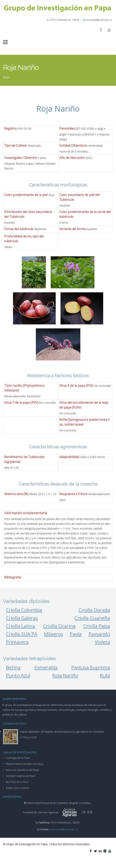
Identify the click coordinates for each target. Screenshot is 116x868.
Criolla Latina (21, 626)
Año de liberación (72, 158)
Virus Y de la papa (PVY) (21, 403)
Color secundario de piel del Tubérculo (80, 197)
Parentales (67, 129)
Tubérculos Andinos (17, 790)
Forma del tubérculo (19, 229)
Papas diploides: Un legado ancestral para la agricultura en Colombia (62, 730)
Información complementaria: (26, 513)
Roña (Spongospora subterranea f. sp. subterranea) (85, 422)
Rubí (105, 675)
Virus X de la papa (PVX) (76, 386)
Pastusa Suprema (91, 667)
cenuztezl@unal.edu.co (99, 20)
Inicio (6, 77)
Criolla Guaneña (92, 618)
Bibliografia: (13, 577)
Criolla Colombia (24, 610)
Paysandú (99, 634)
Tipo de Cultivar (16, 146)
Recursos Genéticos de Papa (22, 772)
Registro (10, 129)
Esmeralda (46, 667)
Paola (76, 634)
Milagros (54, 634)
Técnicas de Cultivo (17, 784)
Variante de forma (72, 229)
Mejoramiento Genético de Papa (24, 766)
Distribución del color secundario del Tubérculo (28, 214)
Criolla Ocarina (59, 626)
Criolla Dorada (94, 610)
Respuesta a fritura (73, 494)
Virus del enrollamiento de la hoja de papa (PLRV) (84, 405)
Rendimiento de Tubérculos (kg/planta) (24, 459)
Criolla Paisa (97, 626)
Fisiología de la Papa (18, 759)
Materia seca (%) (16, 494)
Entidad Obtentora (73, 146)
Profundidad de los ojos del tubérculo (24, 239)
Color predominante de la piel (26, 195)
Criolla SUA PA (22, 634)
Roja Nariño (65, 675)
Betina (13, 667)
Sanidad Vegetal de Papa (20, 778)
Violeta (102, 642)
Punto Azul (18, 675)
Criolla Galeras (22, 618)
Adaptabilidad (69, 457)
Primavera (17, 642)
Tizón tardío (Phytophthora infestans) (24, 388)
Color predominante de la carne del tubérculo (85, 214)
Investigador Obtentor (21, 158)
